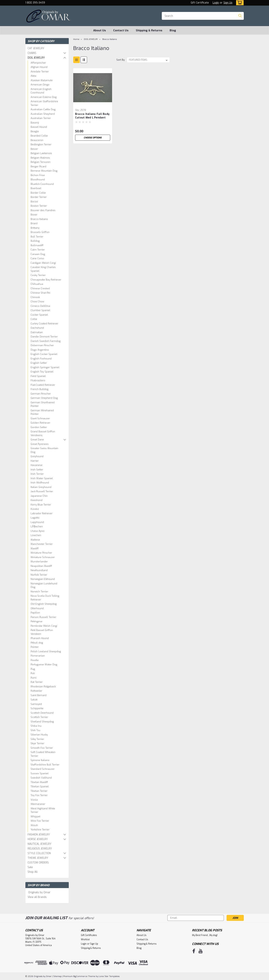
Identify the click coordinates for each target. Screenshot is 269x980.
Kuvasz (35, 509)
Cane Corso (37, 258)
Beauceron (37, 140)
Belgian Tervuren (41, 162)
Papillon (35, 613)
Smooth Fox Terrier (42, 748)
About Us (100, 30)
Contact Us (121, 30)
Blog (173, 30)
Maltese (35, 540)
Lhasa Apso (38, 531)
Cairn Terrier (38, 250)
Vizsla (34, 800)
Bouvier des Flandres (43, 210)
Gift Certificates (89, 935)
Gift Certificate (200, 3)
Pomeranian (38, 656)
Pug (33, 669)
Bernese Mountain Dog (44, 171)
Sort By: (121, 60)
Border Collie (38, 193)
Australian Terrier (41, 118)
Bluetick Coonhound (42, 184)
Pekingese (37, 621)
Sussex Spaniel (40, 773)
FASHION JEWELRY (39, 835)
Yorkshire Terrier (40, 830)
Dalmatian (37, 332)
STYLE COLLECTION (39, 853)
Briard (34, 223)
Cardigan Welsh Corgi (43, 263)
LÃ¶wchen (37, 526)
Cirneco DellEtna (40, 306)
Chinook (35, 297)
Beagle (35, 131)
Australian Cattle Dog (43, 109)
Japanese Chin (39, 496)
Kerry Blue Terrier (41, 505)
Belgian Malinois (40, 158)
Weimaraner (38, 804)
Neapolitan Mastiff (41, 566)
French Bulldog (40, 389)
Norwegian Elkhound (43, 579)
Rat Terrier (37, 682)
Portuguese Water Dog (44, 664)
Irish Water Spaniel (42, 478)
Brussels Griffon (40, 232)
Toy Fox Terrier (39, 795)
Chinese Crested (40, 288)
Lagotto (35, 518)
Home (76, 39)
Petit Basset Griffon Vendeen (42, 632)
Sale (30, 867)
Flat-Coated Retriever (43, 385)
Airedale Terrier (40, 72)
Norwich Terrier (39, 592)
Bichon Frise (38, 175)
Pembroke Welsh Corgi (44, 626)
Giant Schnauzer (40, 418)
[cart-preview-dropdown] (239, 3)
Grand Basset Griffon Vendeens (43, 433)
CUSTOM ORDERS (38, 863)
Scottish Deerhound (42, 713)
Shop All (33, 872)
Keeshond (37, 500)
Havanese (37, 465)
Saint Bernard (39, 695)
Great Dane (37, 440)
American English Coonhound (41, 91)
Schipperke (37, 708)
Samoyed (36, 704)
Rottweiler (36, 691)
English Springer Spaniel (45, 367)
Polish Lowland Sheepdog (46, 651)
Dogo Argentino (40, 350)
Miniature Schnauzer (43, 557)
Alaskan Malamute (42, 80)
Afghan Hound (39, 67)
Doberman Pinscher (42, 345)
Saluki (34, 700)
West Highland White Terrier (43, 810)
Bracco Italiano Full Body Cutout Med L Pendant (92, 116)
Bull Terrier (37, 237)
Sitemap (57, 976)
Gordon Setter (39, 427)
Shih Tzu (35, 730)
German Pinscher (41, 394)
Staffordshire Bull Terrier (45, 765)
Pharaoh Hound (40, 638)
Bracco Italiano (39, 219)
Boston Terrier (39, 206)
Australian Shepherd (43, 114)
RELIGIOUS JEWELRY (40, 849)
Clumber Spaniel (40, 310)
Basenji (35, 123)
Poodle (35, 660)
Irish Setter (37, 470)
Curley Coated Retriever (44, 324)
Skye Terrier (37, 743)
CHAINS (32, 53)
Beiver (34, 149)
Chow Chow (37, 302)
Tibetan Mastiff (39, 782)
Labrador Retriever (42, 513)
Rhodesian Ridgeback (43, 687)
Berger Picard (38, 166)
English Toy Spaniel (42, 372)
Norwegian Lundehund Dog (44, 585)
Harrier (35, 461)
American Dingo (40, 85)
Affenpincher (38, 63)
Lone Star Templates (109, 976)
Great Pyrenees (40, 444)
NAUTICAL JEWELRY (40, 844)
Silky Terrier (37, 739)
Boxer (34, 215)
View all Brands (37, 897)
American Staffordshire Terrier (44, 103)
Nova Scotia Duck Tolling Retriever (45, 598)
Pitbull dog (37, 643)
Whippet (35, 817)
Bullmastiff (37, 245)
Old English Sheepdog (44, 604)
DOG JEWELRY (36, 58)
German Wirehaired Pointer (42, 412)
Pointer (35, 647)
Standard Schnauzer (43, 769)
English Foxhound (41, 359)
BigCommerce (80, 976)
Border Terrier (39, 197)
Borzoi (34, 202)
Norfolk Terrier (39, 575)
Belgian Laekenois (41, 153)
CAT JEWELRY (36, 48)
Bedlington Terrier (41, 144)
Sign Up (228, 3)
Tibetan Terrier (39, 791)
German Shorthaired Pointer (43, 404)
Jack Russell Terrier (42, 491)
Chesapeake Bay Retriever (46, 280)
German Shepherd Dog (44, 398)
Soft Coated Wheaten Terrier (43, 754)
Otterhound (37, 608)
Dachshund (37, 328)
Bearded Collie (39, 136)
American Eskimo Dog (44, 97)
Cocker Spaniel (39, 315)
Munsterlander (39, 562)
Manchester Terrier (42, 544)
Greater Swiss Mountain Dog (44, 450)
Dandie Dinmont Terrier (44, 337)
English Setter (39, 363)
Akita (33, 76)
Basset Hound (39, 127)
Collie (34, 319)
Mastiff (35, 548)
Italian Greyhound (41, 487)
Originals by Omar (39, 892)
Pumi (34, 678)
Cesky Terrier (38, 275)
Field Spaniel (38, 376)
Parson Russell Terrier (43, 617)
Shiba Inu (36, 726)
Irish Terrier (37, 474)
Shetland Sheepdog (42, 722)
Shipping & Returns (149, 30)
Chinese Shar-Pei (40, 293)
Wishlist (85, 940)
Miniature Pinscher (41, 553)
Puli (33, 673)
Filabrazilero (38, 380)
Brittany (35, 228)
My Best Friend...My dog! (205, 935)
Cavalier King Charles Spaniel (43, 269)
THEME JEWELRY (38, 858)
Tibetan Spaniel (40, 786)
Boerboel (36, 188)
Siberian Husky (39, 735)
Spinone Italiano (40, 760)
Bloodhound (38, 180)
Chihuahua (37, 284)
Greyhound (37, 456)
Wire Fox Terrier (40, 821)
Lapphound (37, 522)
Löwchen (36, 535)
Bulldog (35, 241)
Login (216, 3)
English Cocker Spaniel (44, 354)
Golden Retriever (40, 423)
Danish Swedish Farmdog (46, 341)
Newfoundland (39, 570)
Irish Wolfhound (40, 483)
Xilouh (34, 825)
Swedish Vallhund (41, 778)
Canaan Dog (38, 254)
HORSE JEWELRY (38, 839)
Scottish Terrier (39, 717)
